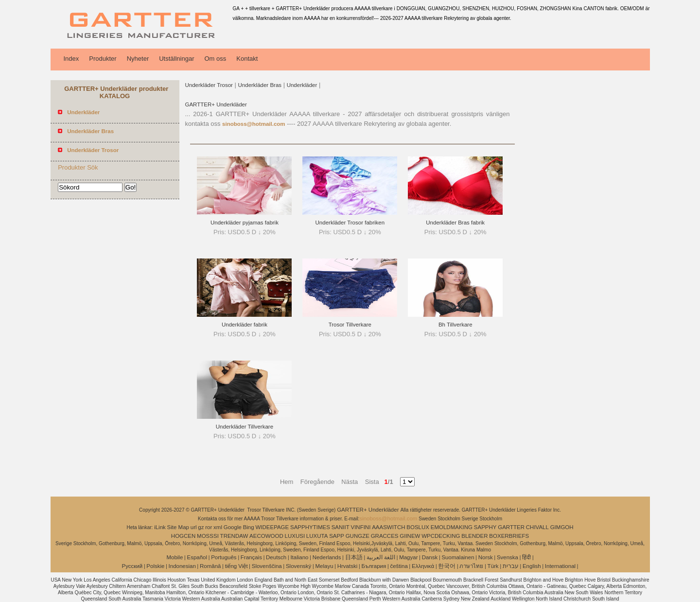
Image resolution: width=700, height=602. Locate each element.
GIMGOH (562, 527)
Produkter (103, 59)
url (194, 527)
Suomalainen (458, 557)
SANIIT (341, 527)
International (560, 566)
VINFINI (360, 527)
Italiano (299, 557)
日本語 (354, 557)
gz (201, 527)
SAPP (337, 536)
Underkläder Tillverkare (245, 427)
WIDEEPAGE (272, 527)
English (532, 566)
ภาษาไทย (471, 566)
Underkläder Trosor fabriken (350, 223)
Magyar (408, 557)
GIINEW (410, 536)
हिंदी (526, 557)
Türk (493, 566)
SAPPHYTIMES (310, 527)
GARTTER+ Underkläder (216, 104)
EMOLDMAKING (452, 527)
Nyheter (138, 59)
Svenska (507, 557)
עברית (511, 566)
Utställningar (176, 59)
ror (209, 527)
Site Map (178, 527)
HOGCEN (183, 536)
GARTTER (511, 527)
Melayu (324, 566)
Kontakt (247, 59)
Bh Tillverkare (455, 325)
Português (224, 557)
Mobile (175, 557)
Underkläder (302, 85)
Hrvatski (348, 566)
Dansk (430, 557)
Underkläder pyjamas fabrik (245, 223)
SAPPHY (485, 527)
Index (71, 59)
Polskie (155, 566)
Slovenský (298, 566)
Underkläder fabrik (245, 325)
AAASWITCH (388, 527)
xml (218, 527)
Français (251, 557)
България (374, 566)
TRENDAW (234, 536)
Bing (249, 527)
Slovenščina (267, 566)
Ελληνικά (423, 566)
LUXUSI (295, 536)
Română (210, 566)
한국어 (447, 566)
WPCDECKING (441, 536)
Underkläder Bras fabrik (455, 223)
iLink (160, 527)
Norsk (486, 557)
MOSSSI (208, 536)
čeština (399, 566)
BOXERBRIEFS (509, 536)
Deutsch (276, 557)
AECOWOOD (266, 536)
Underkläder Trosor (209, 85)
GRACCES (385, 536)
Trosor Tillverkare (350, 325)
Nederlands (327, 557)
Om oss (215, 59)
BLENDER (474, 536)
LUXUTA (317, 536)
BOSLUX (418, 527)
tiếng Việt (236, 566)
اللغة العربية (381, 557)
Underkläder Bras (260, 85)
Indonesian (182, 566)
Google (233, 527)
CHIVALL (537, 527)
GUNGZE (358, 536)
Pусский (132, 566)
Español (197, 557)
